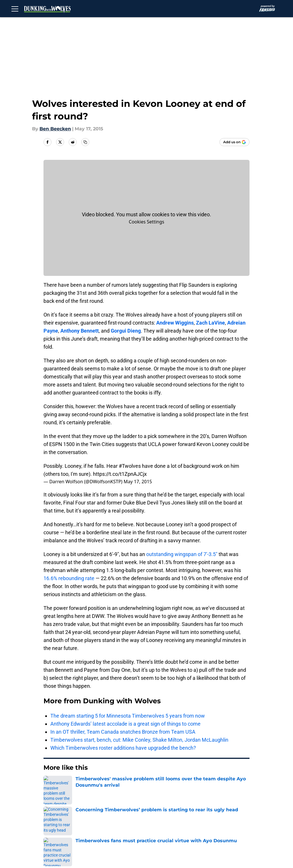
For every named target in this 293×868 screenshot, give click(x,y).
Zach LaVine (210, 323)
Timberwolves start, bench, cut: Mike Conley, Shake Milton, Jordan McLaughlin (139, 740)
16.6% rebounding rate (69, 578)
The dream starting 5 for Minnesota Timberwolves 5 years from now (128, 716)
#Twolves (130, 466)
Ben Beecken (55, 129)
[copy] (85, 142)
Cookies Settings (146, 222)
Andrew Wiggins (175, 323)
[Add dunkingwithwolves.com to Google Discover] (234, 142)
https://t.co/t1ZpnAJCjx (120, 474)
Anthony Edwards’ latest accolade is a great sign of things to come (125, 724)
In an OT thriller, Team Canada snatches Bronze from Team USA (123, 732)
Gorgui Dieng (126, 331)
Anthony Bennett (80, 331)
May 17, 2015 (138, 482)
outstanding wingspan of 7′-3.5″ (182, 554)
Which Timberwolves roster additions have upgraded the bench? (123, 748)
